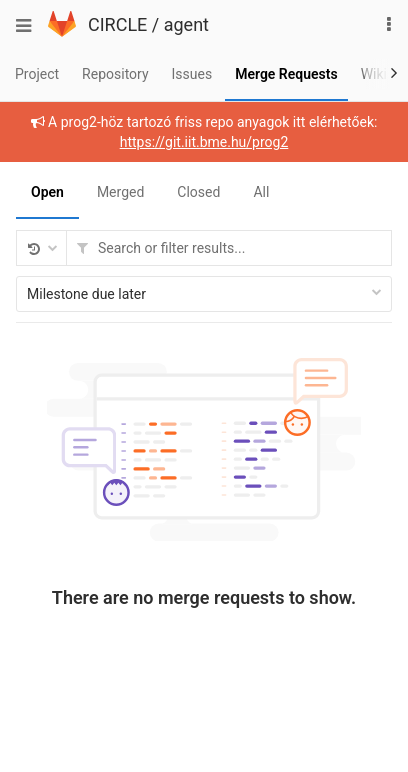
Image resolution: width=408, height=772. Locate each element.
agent (186, 24)
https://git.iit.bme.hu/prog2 (204, 142)
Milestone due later (204, 294)
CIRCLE (117, 24)
